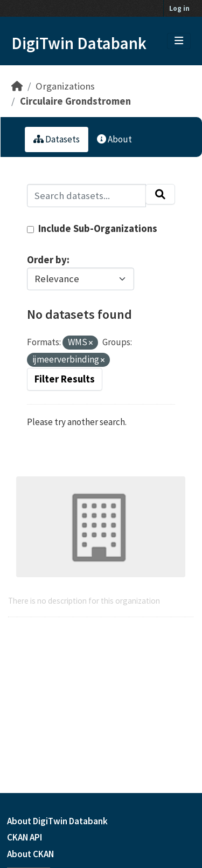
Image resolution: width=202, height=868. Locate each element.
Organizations (65, 86)
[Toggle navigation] (179, 41)
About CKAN (30, 854)
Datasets (57, 139)
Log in (179, 8)
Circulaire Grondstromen (75, 101)
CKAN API (25, 837)
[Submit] (160, 194)
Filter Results (65, 379)
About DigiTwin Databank (57, 821)
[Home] (17, 86)
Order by (47, 260)
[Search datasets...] (86, 196)
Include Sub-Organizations (92, 228)
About (114, 139)
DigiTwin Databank (79, 43)
